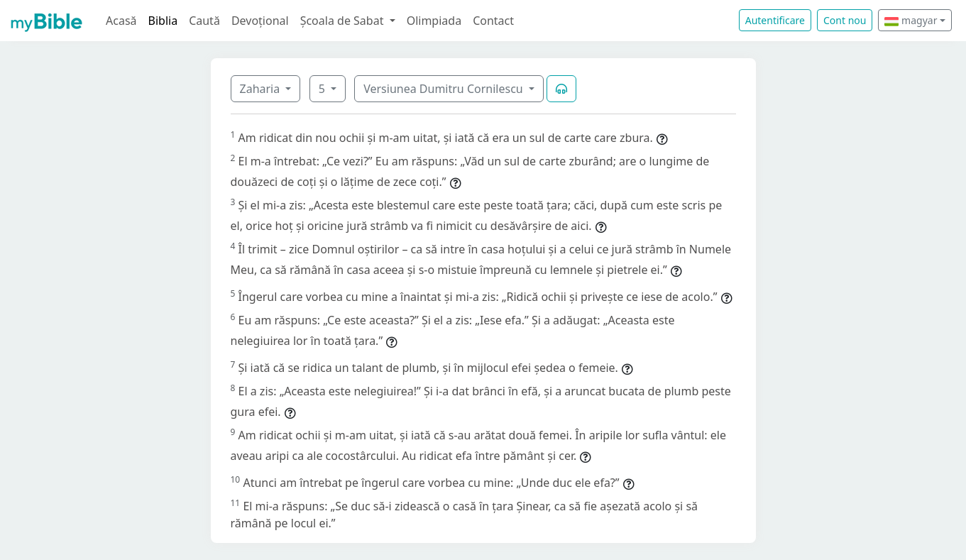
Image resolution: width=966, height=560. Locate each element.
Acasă (121, 21)
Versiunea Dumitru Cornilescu (445, 89)
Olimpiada (434, 21)
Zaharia (262, 89)
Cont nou (845, 20)
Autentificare (775, 20)
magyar (911, 20)
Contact (493, 21)
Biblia (163, 21)
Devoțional (260, 21)
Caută (204, 21)
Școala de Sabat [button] (344, 21)
